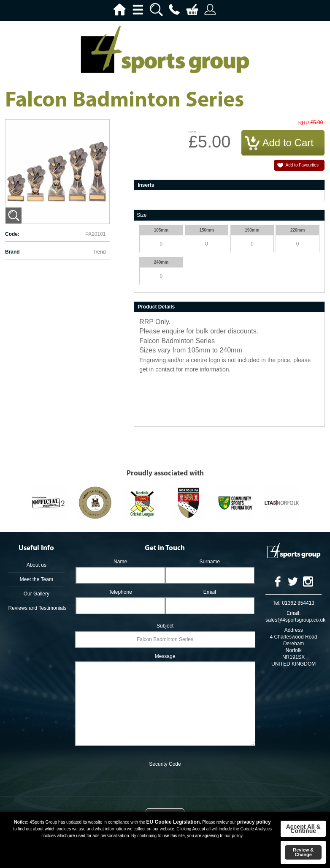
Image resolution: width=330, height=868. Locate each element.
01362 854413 (298, 603)
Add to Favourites (302, 165)
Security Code (165, 764)
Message (165, 656)
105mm (161, 230)
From (192, 132)
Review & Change (303, 852)
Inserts (146, 185)
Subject (165, 626)
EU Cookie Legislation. (174, 822)
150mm (206, 230)
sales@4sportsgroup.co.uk (295, 620)
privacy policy (254, 822)
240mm (161, 262)
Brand (12, 252)
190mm (252, 230)
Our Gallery (37, 594)
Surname (210, 562)
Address (294, 630)
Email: (293, 613)
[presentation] (165, 784)
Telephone (120, 592)
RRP (304, 123)
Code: (12, 234)
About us (37, 565)
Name (120, 562)
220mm (298, 230)
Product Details (156, 307)
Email (210, 592)
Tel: (277, 603)
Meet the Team (37, 579)
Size (142, 215)
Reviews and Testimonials (37, 608)
